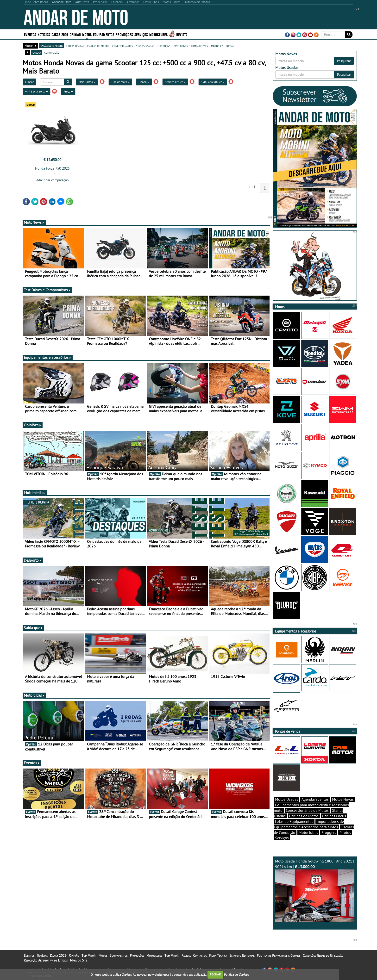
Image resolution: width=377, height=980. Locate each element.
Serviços (141, 34)
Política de (236, 974)
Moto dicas (34, 695)
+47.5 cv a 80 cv (37, 91)
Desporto (33, 560)
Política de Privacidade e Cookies (279, 955)
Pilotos (345, 832)
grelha (37, 52)
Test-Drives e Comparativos (47, 290)
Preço (68, 91)
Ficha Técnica (218, 955)
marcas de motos (98, 46)
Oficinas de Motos (304, 816)
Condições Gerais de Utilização (323, 955)
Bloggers (329, 832)
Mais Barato (87, 82)
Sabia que (33, 628)
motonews (164, 46)
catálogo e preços (52, 46)
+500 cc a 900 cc (213, 82)
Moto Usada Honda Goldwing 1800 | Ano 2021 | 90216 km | (315, 890)
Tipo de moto (120, 82)
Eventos (30, 34)
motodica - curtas (223, 46)
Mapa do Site (79, 960)
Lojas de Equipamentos (294, 821)
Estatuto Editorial (242, 955)
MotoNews (34, 222)
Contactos (200, 955)
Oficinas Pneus (334, 816)
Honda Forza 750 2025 (52, 168)
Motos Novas (343, 799)
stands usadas (145, 46)
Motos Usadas (287, 799)
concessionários (123, 46)
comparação (52, 52)
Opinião (75, 34)
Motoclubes (158, 34)
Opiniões (33, 425)
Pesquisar (344, 61)
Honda (144, 82)
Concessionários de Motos (307, 810)
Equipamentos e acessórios (48, 357)
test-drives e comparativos (191, 46)
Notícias (44, 34)
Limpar (29, 82)
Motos (87, 34)
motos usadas (75, 46)
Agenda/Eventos (315, 799)
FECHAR (215, 974)
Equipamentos (104, 34)
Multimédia (35, 493)
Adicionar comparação (53, 180)
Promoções (124, 34)
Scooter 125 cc (175, 82)
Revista (182, 34)
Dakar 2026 (60, 34)
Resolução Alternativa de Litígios (46, 960)
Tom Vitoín (89, 955)
